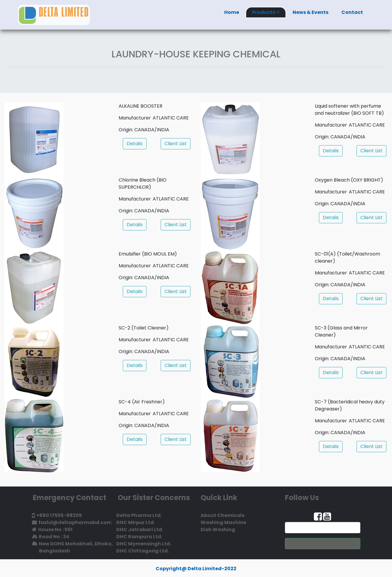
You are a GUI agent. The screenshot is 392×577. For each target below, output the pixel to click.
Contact (352, 12)
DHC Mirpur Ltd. (136, 522)
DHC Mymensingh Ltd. (144, 544)
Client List (176, 144)
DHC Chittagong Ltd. (143, 551)
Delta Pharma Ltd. (139, 515)
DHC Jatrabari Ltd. (140, 530)
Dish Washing (218, 530)
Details (135, 144)
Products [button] (266, 12)
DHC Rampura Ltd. (139, 537)
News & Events (310, 12)
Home (232, 12)
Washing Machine (223, 522)
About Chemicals (222, 515)
